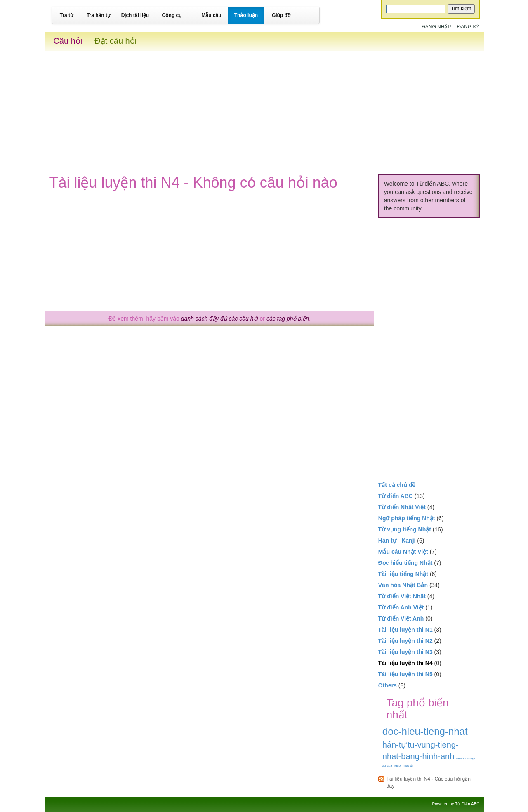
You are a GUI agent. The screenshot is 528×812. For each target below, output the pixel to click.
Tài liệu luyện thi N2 (405, 641)
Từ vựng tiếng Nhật (405, 529)
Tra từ (67, 15)
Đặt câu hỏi (115, 41)
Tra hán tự (99, 15)
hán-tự (395, 745)
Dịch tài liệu (135, 15)
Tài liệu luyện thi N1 (405, 630)
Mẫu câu (211, 15)
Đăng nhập (436, 27)
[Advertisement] (264, 109)
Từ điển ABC (396, 496)
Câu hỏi (68, 41)
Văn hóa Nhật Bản (403, 585)
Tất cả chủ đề (397, 485)
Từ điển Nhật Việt (402, 507)
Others (388, 685)
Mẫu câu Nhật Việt (403, 552)
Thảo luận (246, 15)
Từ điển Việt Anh (401, 618)
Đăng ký (469, 27)
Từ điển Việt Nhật (402, 596)
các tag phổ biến (288, 319)
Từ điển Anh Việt (401, 607)
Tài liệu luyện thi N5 (405, 674)
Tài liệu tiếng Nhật (403, 574)
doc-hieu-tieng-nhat (425, 731)
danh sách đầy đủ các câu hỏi (220, 319)
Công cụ (172, 15)
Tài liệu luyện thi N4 (405, 663)
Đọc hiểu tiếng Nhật (405, 563)
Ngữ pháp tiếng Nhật (407, 518)
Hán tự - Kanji (397, 541)
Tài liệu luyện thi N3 (405, 652)
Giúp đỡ (281, 15)
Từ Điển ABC (467, 804)
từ (411, 766)
